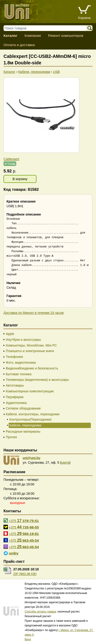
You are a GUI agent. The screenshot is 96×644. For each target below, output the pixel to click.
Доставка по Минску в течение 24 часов (34, 313)
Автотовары (15, 385)
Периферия (15, 397)
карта (65, 463)
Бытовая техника (19, 374)
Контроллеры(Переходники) (30, 419)
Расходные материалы (23, 431)
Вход (28, 639)
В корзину (20, 179)
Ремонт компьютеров (66, 36)
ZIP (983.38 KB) (25, 574)
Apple (10, 334)
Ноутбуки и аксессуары (23, 340)
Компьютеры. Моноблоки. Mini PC (31, 345)
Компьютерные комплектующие (30, 391)
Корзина (84, 18)
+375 (24, 521)
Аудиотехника (16, 403)
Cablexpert (11, 159)
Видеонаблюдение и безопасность (32, 368)
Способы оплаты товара (40, 612)
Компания (33, 36)
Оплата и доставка (19, 45)
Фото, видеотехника (21, 363)
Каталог (10, 36)
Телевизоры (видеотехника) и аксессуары (37, 380)
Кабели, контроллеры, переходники (33, 414)
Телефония (14, 357)
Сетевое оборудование (23, 408)
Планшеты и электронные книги (30, 351)
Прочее (11, 437)
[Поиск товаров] (47, 28)
